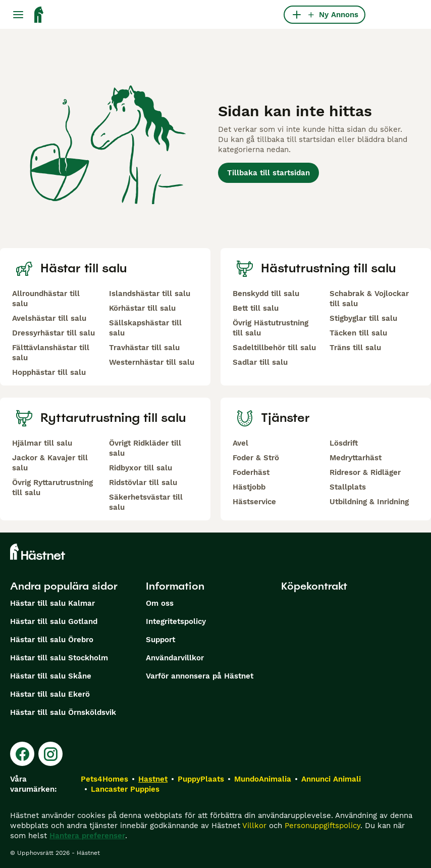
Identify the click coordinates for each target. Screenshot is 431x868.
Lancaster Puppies (125, 789)
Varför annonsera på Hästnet (200, 676)
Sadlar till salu (260, 362)
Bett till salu (256, 308)
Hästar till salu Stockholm (59, 658)
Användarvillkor (175, 658)
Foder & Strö (256, 458)
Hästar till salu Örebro (52, 640)
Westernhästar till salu (152, 362)
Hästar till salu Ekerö (50, 694)
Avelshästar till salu (49, 318)
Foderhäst (251, 472)
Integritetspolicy (176, 621)
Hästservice (254, 502)
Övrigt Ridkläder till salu (145, 448)
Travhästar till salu (144, 348)
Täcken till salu (358, 333)
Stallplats (348, 487)
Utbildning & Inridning (369, 502)
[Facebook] (22, 754)
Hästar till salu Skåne (51, 676)
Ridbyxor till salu (141, 468)
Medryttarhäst (356, 458)
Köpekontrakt (314, 586)
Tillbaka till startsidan (268, 173)
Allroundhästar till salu (46, 299)
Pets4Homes (104, 779)
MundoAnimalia (263, 779)
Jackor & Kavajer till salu (50, 463)
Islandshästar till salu (150, 294)
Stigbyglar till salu (363, 318)
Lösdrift (344, 443)
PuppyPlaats (201, 779)
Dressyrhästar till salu (53, 333)
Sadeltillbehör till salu (274, 348)
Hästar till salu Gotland (54, 621)
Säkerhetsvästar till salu (146, 502)
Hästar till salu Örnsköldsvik (63, 712)
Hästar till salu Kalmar (52, 603)
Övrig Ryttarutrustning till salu (52, 488)
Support (160, 640)
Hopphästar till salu (49, 372)
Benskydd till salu (266, 294)
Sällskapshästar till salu (145, 328)
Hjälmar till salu (42, 443)
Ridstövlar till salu (143, 483)
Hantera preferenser (87, 836)
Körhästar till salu (142, 308)
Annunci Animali (331, 779)
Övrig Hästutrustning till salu (271, 328)
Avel (240, 443)
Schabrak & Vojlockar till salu (369, 299)
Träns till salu (355, 348)
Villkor (254, 826)
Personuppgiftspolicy (322, 826)
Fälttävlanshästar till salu (51, 353)
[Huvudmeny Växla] (18, 15)
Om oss (160, 603)
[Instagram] (50, 754)
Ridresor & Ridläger (365, 472)
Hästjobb (249, 487)
